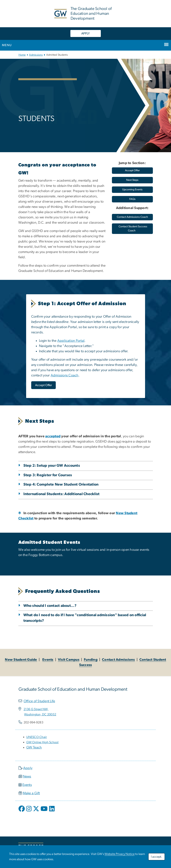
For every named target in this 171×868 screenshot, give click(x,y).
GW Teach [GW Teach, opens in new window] (34, 748)
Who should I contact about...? (50, 606)
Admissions (36, 55)
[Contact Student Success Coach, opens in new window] (132, 229)
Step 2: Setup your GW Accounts (52, 466)
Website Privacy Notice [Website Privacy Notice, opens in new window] (120, 854)
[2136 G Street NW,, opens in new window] (36, 709)
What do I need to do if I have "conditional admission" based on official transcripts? (85, 618)
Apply (28, 768)
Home (22, 55)
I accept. (157, 857)
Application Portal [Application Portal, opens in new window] (71, 341)
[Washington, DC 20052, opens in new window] (40, 714)
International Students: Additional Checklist (62, 494)
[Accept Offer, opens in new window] (43, 385)
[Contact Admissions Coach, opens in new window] (132, 217)
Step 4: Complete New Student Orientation (61, 485)
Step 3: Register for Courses (48, 475)
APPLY (85, 33)
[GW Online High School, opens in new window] (43, 742)
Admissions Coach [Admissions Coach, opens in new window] (65, 375)
